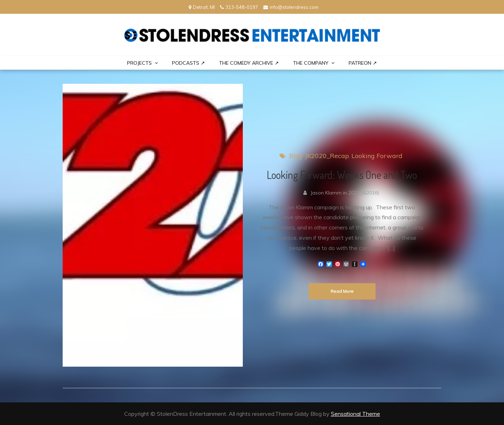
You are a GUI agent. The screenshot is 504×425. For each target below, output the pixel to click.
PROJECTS (139, 63)
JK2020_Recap (327, 156)
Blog (296, 156)
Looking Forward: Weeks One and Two (342, 175)
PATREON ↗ (363, 63)
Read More (342, 291)
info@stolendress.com (291, 7)
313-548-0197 (239, 7)
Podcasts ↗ (188, 63)
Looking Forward (377, 156)
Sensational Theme (356, 414)
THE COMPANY (311, 63)
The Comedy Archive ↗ (249, 63)
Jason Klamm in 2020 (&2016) (345, 193)
